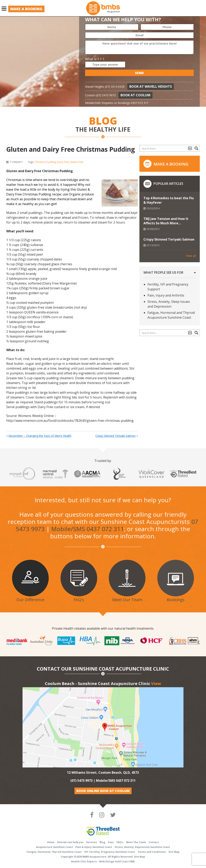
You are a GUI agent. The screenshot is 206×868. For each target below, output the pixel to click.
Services (92, 842)
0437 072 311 (140, 103)
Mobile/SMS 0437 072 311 (88, 529)
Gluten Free (77, 162)
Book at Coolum (135, 95)
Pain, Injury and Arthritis (166, 295)
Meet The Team (136, 842)
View (156, 684)
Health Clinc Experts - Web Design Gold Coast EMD (103, 861)
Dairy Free (63, 162)
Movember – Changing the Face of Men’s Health (40, 436)
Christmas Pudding (45, 162)
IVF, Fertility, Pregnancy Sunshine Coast (110, 852)
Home (51, 842)
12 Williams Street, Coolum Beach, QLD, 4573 (103, 772)
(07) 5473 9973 (106, 95)
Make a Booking (26, 9)
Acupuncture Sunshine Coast (54, 847)
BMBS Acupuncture (94, 857)
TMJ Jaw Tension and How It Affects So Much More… (166, 221)
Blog (102, 842)
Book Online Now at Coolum (103, 791)
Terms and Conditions (152, 852)
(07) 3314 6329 (115, 87)
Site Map (174, 852)
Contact (154, 842)
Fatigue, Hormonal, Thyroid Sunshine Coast (54, 852)
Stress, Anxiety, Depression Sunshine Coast (142, 847)
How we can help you (70, 842)
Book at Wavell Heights (151, 86)
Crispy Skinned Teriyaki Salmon (115, 436)
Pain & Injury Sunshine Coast (94, 847)
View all (191, 256)
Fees (111, 842)
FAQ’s (120, 842)
